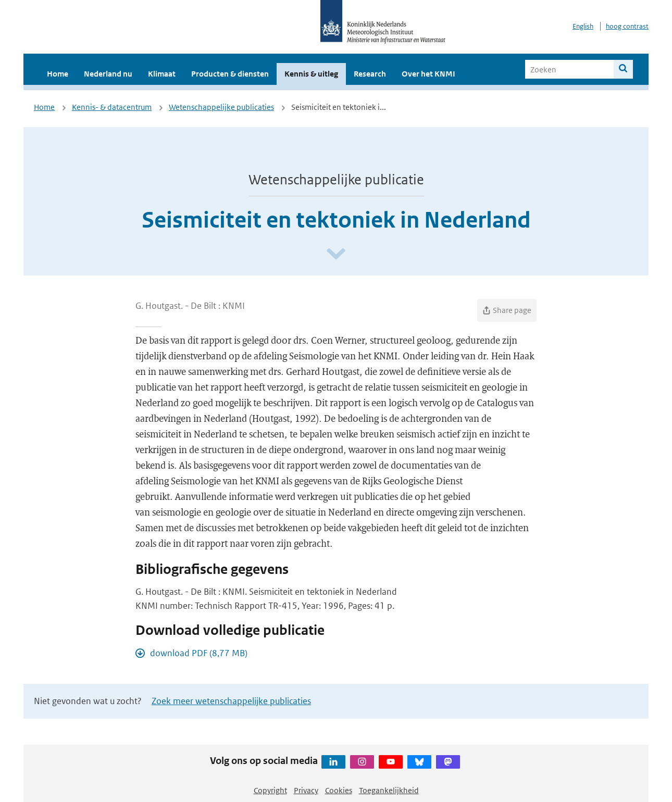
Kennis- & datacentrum (112, 107)
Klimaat (162, 74)
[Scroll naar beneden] (336, 254)
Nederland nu (108, 74)
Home (58, 74)
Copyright (270, 790)
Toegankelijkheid (389, 790)
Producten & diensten (230, 74)
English (583, 26)
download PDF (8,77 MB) (199, 653)
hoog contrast (627, 26)
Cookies (339, 790)
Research (370, 74)
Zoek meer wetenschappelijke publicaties (231, 701)
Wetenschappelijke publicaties (221, 107)
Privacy (306, 790)
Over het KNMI (428, 74)
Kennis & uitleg (311, 74)
